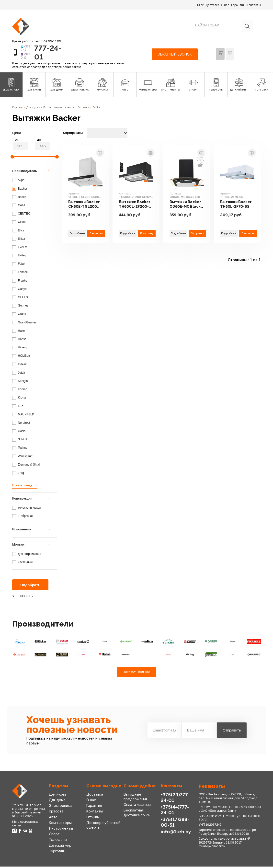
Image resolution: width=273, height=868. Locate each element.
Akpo (18, 182)
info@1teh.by (175, 833)
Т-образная (23, 517)
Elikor (19, 240)
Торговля (57, 853)
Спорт (54, 835)
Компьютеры (60, 824)
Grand (19, 316)
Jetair (19, 374)
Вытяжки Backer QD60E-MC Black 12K (186, 206)
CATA (19, 207)
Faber (19, 265)
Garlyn (19, 290)
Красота (56, 813)
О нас (225, 5)
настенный (22, 564)
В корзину (96, 235)
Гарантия (238, 5)
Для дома (57, 801)
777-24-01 (45, 53)
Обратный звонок (175, 55)
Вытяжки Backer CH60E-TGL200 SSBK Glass (85, 206)
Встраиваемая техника (59, 109)
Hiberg (19, 349)
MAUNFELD (23, 416)
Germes (20, 307)
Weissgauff (22, 458)
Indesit (19, 366)
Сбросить (24, 598)
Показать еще (22, 487)
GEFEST (21, 299)
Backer (97, 109)
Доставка (212, 5)
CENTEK (21, 215)
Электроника (60, 807)
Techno (20, 449)
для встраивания (27, 555)
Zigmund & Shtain (27, 466)
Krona (19, 399)
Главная (18, 109)
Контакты (254, 5)
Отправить (232, 732)
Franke (20, 282)
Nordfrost (21, 424)
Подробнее (77, 235)
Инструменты (61, 830)
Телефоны (58, 841)
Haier (19, 332)
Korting (20, 391)
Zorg (18, 474)
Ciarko (19, 223)
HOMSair (21, 357)
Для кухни (33, 109)
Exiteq (19, 257)
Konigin (20, 382)
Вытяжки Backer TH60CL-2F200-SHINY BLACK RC (135, 206)
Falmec (20, 274)
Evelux (19, 249)
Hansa (19, 341)
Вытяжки (83, 109)
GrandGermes (24, 324)
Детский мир (60, 847)
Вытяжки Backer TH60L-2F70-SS (237, 206)
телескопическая (27, 509)
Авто (53, 819)
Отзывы (93, 819)
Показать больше (136, 674)
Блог (200, 5)
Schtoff (20, 441)
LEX (18, 408)
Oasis (19, 433)
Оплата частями (137, 806)
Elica (18, 232)
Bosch (19, 198)
